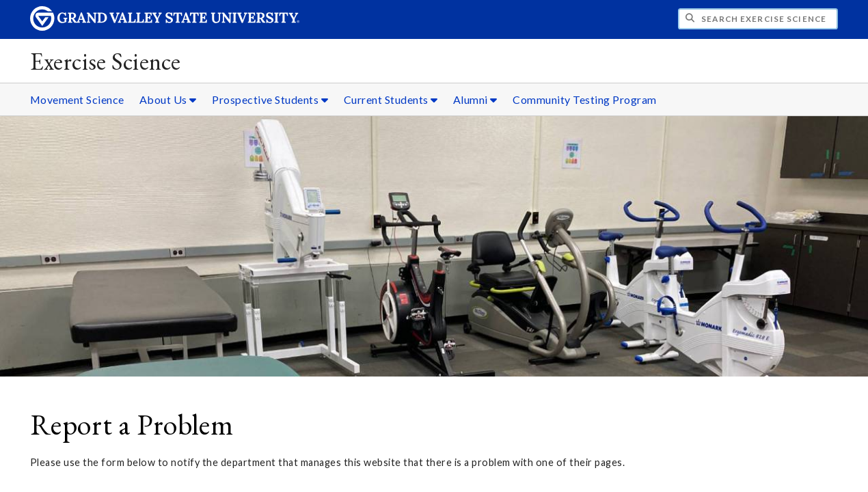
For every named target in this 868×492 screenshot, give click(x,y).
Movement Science (77, 99)
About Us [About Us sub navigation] (168, 99)
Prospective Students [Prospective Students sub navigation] (270, 99)
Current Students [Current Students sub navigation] (391, 99)
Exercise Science (106, 61)
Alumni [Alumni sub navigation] (475, 99)
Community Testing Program (585, 99)
